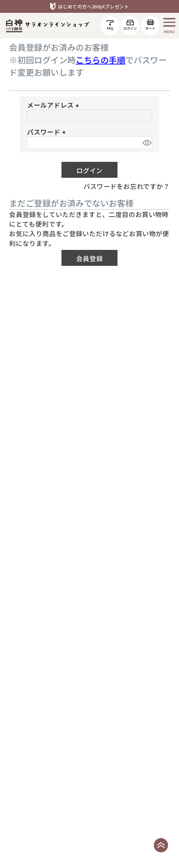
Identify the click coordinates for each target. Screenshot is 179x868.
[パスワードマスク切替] (146, 143)
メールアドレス (54, 105)
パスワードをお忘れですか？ (127, 186)
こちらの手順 (100, 60)
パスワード (48, 132)
